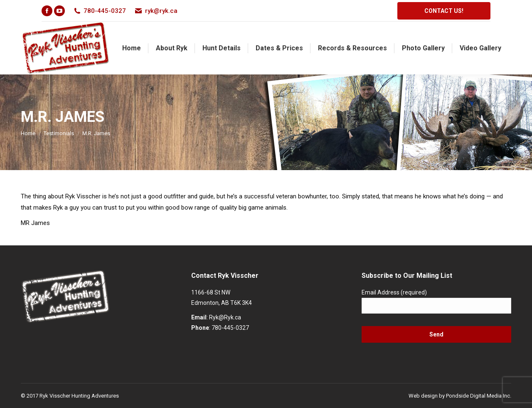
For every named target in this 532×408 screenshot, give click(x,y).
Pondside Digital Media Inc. (479, 396)
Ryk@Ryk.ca (225, 317)
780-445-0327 (230, 328)
